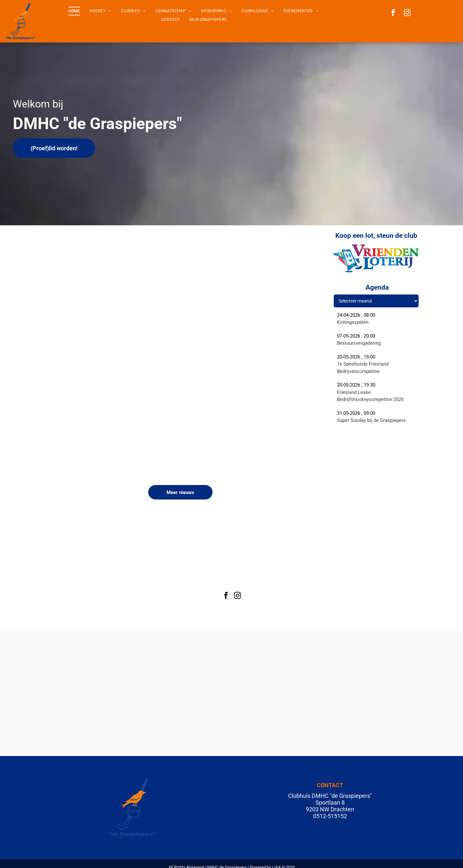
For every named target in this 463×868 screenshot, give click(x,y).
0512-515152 (330, 816)
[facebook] (393, 14)
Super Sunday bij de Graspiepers (371, 420)
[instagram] (407, 14)
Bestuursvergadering (359, 343)
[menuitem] (74, 11)
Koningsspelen (353, 322)
